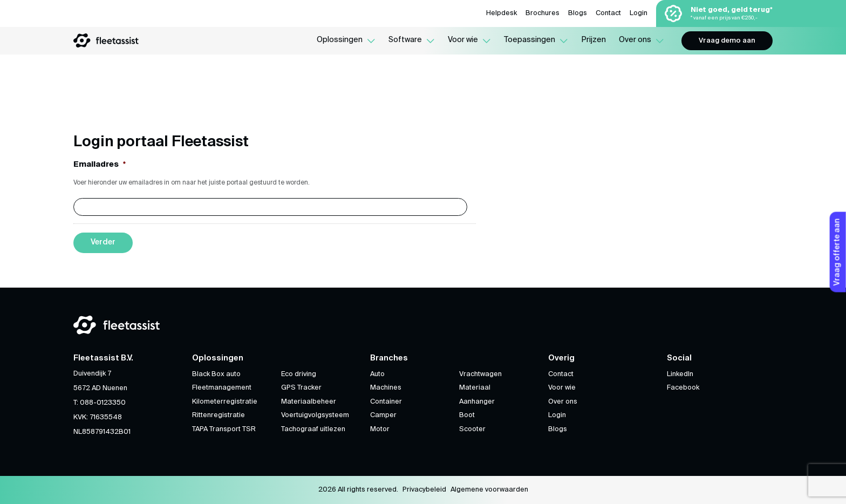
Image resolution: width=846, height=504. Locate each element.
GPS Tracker (301, 388)
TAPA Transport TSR (224, 429)
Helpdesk (502, 13)
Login (639, 13)
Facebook (683, 388)
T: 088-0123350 (100, 403)
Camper (383, 415)
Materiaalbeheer (309, 402)
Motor (380, 429)
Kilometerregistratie (225, 402)
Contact (608, 13)
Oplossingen (340, 40)
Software (405, 40)
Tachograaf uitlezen (313, 429)
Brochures (543, 13)
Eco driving (299, 374)
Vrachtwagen (480, 374)
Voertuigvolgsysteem (315, 415)
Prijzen (593, 40)
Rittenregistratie (219, 415)
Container (386, 402)
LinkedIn (680, 374)
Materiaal (475, 388)
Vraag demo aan (727, 41)
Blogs (578, 13)
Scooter (472, 429)
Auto (377, 374)
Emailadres (100, 164)
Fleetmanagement (222, 388)
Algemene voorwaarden (489, 490)
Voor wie (463, 40)
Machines (386, 388)
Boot (467, 415)
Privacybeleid (424, 490)
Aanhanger (477, 402)
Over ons (635, 40)
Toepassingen (530, 40)
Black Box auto (216, 374)
